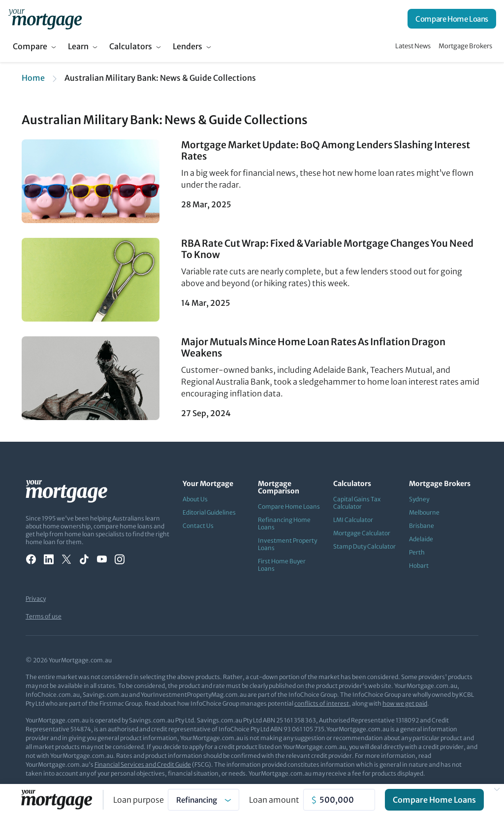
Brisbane (422, 526)
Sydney (419, 499)
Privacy (36, 599)
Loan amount (274, 800)
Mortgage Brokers (465, 46)
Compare (30, 46)
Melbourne (424, 512)
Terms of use (44, 616)
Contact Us (198, 526)
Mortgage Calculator (362, 533)
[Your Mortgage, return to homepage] (45, 19)
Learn (78, 46)
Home (33, 78)
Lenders (188, 46)
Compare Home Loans (452, 19)
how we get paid (405, 703)
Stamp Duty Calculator (364, 546)
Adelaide (421, 539)
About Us (195, 499)
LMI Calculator (353, 520)
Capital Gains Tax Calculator (357, 503)
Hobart (419, 566)
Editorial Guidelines (209, 512)
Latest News (413, 46)
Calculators (131, 46)
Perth (417, 552)
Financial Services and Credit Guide (143, 765)
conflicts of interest (322, 703)
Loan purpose (139, 800)
